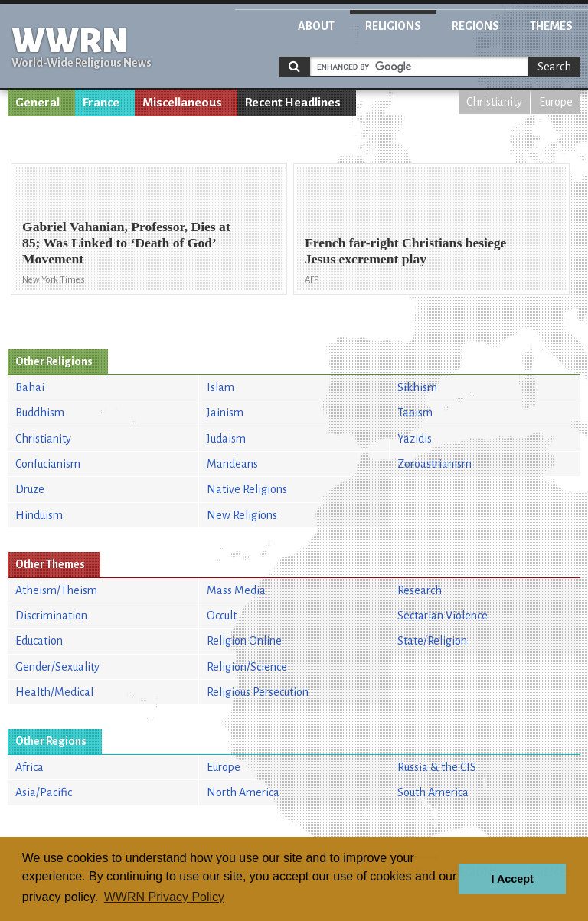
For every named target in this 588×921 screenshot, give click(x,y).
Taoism (415, 413)
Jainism (225, 413)
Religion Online (244, 641)
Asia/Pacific (44, 792)
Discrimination (51, 616)
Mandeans (232, 464)
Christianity (494, 102)
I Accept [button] (512, 879)
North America (243, 792)
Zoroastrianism (434, 464)
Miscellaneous (182, 103)
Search (554, 67)
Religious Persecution (258, 692)
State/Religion (432, 641)
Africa (29, 767)
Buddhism (40, 413)
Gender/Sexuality (57, 667)
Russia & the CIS (437, 767)
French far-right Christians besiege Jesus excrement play (405, 251)
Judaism (226, 439)
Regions (475, 26)
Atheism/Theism (56, 590)
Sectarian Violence (443, 616)
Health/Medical (54, 692)
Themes (551, 26)
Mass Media (236, 590)
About (316, 26)
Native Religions (247, 489)
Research (420, 590)
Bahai (30, 387)
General (38, 103)
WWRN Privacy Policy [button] (164, 897)
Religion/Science (247, 667)
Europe (556, 102)
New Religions (242, 515)
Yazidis (415, 439)
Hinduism (39, 515)
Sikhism (417, 387)
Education (39, 641)
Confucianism (48, 464)
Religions (393, 26)
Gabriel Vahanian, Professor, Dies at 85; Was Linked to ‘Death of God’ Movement (126, 243)
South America (433, 792)
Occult (222, 616)
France (101, 103)
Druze (30, 489)
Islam (220, 387)
